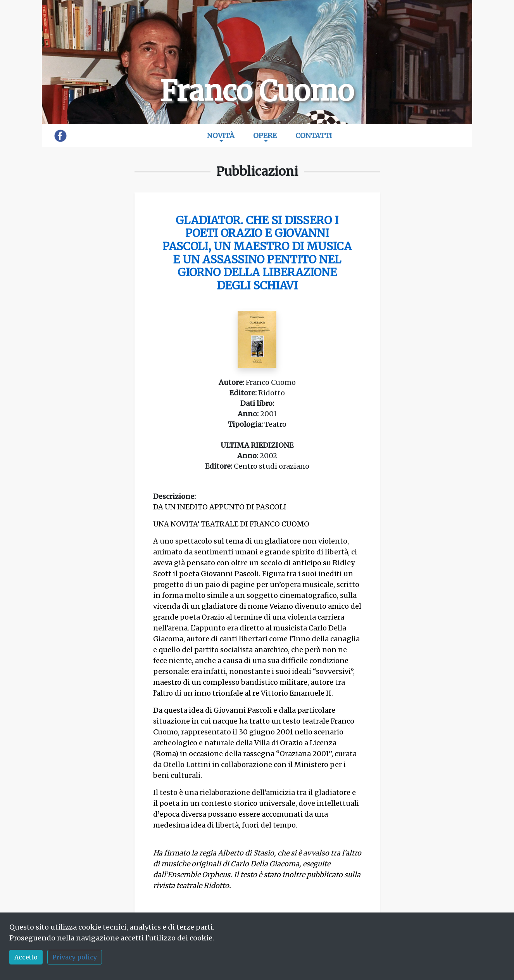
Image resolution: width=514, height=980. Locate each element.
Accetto (26, 957)
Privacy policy (75, 957)
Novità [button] (221, 136)
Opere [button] (265, 136)
